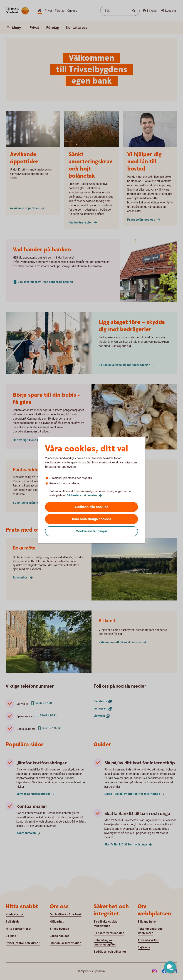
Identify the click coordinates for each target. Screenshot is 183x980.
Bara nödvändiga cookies (91, 519)
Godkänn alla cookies (91, 507)
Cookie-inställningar (91, 531)
